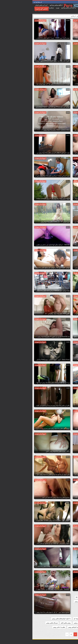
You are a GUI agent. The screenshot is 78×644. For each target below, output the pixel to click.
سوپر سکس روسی (71, 627)
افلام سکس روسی (47, 602)
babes (74, 597)
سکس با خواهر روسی (42, 627)
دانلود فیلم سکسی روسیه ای (51, 619)
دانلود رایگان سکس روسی (67, 606)
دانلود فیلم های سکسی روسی (29, 619)
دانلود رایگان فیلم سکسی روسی (65, 610)
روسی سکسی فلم (33, 623)
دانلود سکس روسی (70, 614)
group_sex (51, 597)
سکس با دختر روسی (27, 627)
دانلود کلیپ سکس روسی (68, 623)
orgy (66, 602)
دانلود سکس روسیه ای (54, 614)
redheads (58, 602)
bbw (67, 597)
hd (44, 597)
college (60, 597)
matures (73, 602)
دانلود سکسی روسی (69, 619)
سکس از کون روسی (57, 627)
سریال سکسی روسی (20, 623)
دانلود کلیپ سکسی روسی (49, 623)
